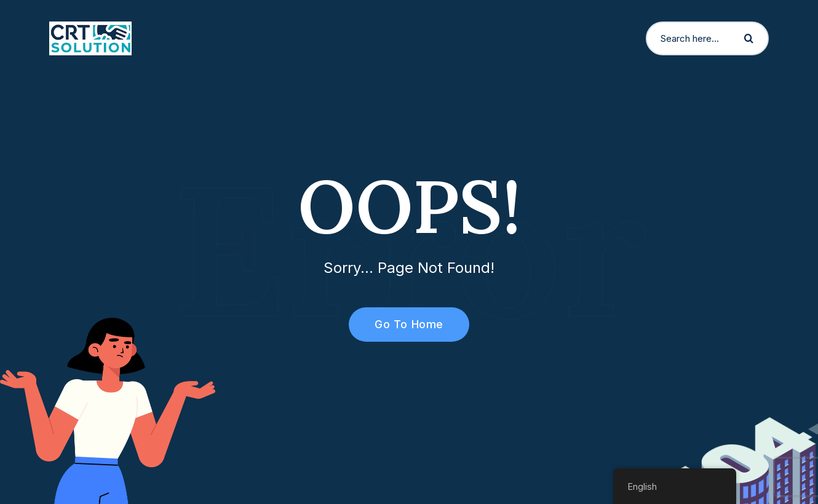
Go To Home (402, 324)
